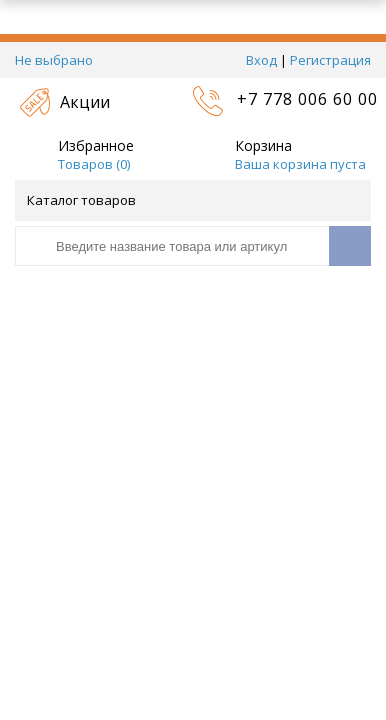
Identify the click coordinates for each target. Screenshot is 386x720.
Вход (261, 60)
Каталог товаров (191, 200)
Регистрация (330, 60)
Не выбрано (59, 60)
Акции (85, 102)
